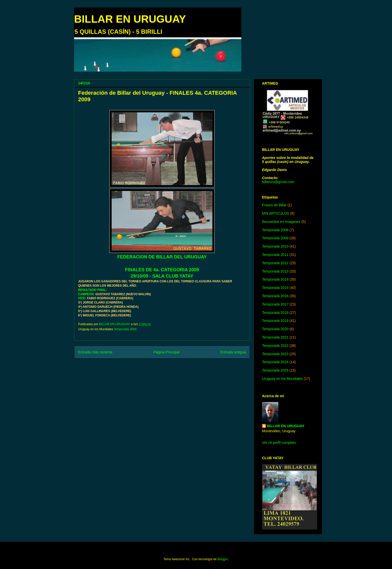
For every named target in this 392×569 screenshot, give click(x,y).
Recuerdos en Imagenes (281, 222)
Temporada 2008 (275, 230)
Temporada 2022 (275, 346)
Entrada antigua (233, 352)
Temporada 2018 (275, 313)
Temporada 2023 (275, 354)
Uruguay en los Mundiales (282, 379)
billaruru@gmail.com (278, 182)
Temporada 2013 (275, 271)
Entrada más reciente (95, 352)
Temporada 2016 (275, 296)
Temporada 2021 (275, 337)
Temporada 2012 (275, 263)
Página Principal (167, 352)
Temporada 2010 (275, 246)
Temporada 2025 (275, 370)
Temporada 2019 (275, 321)
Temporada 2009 (125, 329)
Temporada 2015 (275, 288)
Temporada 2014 (275, 279)
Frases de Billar (274, 205)
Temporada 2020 (275, 329)
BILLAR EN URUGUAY (130, 19)
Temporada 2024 (275, 362)
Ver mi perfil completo (279, 443)
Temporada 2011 (275, 255)
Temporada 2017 (275, 304)
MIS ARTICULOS (276, 213)
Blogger (223, 559)
